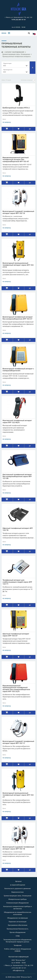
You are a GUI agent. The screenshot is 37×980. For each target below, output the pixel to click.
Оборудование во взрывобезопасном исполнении (18, 913)
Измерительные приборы (18, 899)
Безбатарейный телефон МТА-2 (16, 108)
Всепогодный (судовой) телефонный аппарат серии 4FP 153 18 (18, 848)
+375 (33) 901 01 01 (19, 968)
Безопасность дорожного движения (18, 888)
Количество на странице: (27, 80)
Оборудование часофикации (18, 918)
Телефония (18, 945)
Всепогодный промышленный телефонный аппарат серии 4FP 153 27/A (18, 265)
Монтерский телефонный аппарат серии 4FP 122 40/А (17, 421)
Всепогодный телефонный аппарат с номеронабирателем (18, 370)
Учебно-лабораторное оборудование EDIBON (18, 950)
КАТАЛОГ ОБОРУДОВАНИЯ (15, 52)
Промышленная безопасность (18, 929)
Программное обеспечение (18, 925)
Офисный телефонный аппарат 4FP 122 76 (18, 529)
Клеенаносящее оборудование (18, 903)
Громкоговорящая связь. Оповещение (16, 54)
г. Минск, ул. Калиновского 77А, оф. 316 (18, 17)
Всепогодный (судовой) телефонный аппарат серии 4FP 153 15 (18, 212)
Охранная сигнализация (18, 922)
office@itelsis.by (18, 970)
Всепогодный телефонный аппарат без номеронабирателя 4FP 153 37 (18, 318)
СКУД (18, 936)
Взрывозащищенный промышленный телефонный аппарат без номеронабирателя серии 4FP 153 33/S (16, 688)
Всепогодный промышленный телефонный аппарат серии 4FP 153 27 (18, 795)
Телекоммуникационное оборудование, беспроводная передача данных (18, 941)
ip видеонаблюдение (18, 885)
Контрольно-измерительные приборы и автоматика (18, 907)
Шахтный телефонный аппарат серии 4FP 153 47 (16, 635)
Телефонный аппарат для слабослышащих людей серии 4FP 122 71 (17, 582)
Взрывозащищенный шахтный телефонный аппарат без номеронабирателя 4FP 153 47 (16, 159)
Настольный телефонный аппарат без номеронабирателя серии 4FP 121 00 (17, 476)
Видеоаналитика (18, 892)
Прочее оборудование (18, 932)
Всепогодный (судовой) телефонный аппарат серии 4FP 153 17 (18, 742)
